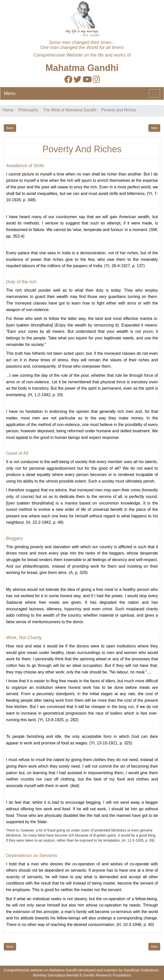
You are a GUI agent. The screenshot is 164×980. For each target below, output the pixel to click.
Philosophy (28, 110)
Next (154, 128)
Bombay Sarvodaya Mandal (56, 975)
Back (10, 128)
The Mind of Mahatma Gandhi (70, 110)
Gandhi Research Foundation (107, 975)
